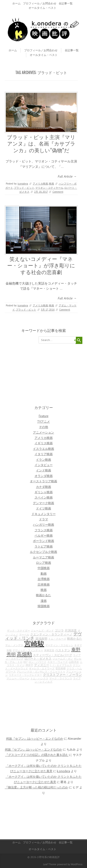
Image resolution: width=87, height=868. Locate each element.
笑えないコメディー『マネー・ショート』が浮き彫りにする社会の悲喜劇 (41, 265)
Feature (44, 416)
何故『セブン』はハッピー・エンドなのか (35, 739)
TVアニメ (43, 422)
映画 (52, 184)
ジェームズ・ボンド (42, 631)
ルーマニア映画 (43, 557)
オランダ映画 (44, 476)
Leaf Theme (50, 864)
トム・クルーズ (57, 639)
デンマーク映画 (43, 503)
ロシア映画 (43, 563)
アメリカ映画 (40, 184)
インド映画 (43, 470)
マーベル (24, 635)
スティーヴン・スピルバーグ (53, 655)
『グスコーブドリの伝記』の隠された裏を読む (37, 755)
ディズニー (42, 665)
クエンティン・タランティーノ (51, 634)
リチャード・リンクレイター (25, 675)
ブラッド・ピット (24, 188)
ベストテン (63, 650)
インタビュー (44, 465)
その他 (43, 427)
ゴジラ (59, 630)
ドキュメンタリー (44, 514)
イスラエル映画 (43, 449)
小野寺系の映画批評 (48, 857)
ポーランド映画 (43, 541)
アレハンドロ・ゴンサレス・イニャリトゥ (41, 672)
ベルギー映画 (44, 536)
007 (26, 662)
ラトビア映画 (44, 546)
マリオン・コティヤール (49, 188)
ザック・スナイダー (18, 631)
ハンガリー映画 (43, 525)
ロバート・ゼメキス (38, 658)
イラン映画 (43, 460)
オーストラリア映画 (43, 481)
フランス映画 (44, 530)
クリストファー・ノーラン (62, 675)
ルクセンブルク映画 (43, 552)
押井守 (29, 665)
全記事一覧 (66, 3)
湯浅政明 (41, 638)
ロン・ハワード (37, 662)
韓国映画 (44, 606)
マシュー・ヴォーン (18, 678)
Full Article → (67, 176)
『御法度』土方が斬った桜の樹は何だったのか (37, 787)
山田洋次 (74, 662)
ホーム (16, 3)
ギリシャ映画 (44, 492)
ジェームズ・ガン (63, 659)
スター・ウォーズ (58, 662)
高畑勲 (24, 654)
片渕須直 (71, 630)
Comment (58, 192)
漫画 (44, 601)
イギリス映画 (44, 443)
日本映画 (44, 585)
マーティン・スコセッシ (59, 645)
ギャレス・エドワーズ (42, 668)
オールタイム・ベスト (42, 8)
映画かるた (43, 595)
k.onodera (23, 184)
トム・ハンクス (39, 678)
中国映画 (44, 568)
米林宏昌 (49, 650)
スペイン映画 (44, 497)
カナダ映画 (43, 487)
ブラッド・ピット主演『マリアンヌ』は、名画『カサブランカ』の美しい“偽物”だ (41, 143)
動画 (44, 574)
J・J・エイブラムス (61, 665)
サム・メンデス (14, 645)
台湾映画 (44, 579)
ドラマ (43, 519)
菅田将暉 (61, 668)
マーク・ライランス (61, 678)
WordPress (77, 864)
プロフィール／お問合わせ (40, 3)
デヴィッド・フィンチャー (28, 650)
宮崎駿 (34, 644)
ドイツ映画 (43, 508)
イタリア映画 (44, 454)
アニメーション (43, 432)
